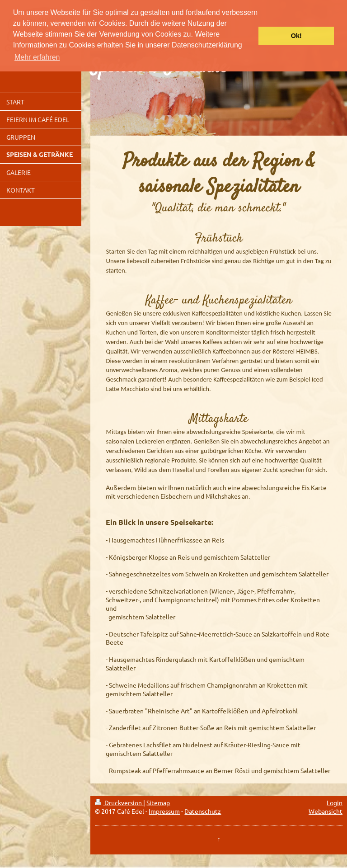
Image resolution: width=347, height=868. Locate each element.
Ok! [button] (296, 36)
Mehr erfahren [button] (37, 57)
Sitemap (158, 802)
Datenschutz (203, 811)
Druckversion (119, 802)
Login (335, 802)
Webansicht (326, 811)
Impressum (164, 811)
